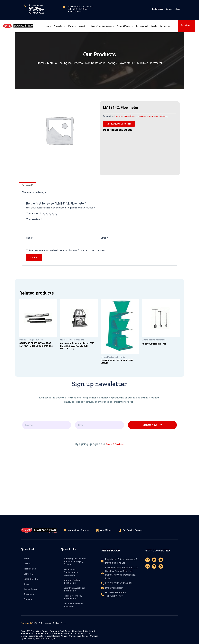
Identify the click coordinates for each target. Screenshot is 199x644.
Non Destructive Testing (100, 63)
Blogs (177, 9)
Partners (72, 26)
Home (48, 26)
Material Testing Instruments (65, 63)
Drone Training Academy (103, 26)
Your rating (34, 214)
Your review (34, 220)
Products (59, 26)
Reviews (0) (28, 185)
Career (169, 9)
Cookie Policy (31, 589)
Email (104, 238)
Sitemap (28, 599)
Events (154, 26)
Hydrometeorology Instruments (73, 597)
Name (30, 238)
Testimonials (158, 9)
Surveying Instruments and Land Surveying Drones (75, 561)
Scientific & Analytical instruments (75, 589)
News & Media (125, 26)
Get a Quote (186, 25)
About (84, 26)
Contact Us (165, 26)
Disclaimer (29, 594)
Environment (142, 26)
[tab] (28, 185)
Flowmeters (125, 63)
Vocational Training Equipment (74, 605)
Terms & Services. (115, 497)
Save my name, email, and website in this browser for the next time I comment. (67, 252)
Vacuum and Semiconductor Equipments (72, 572)
